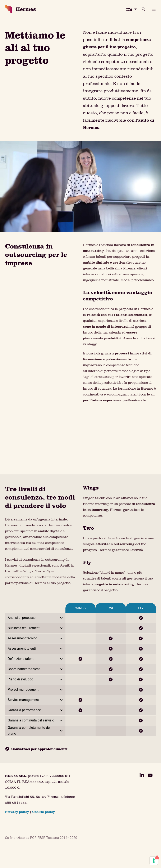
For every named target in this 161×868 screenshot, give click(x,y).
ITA (129, 9)
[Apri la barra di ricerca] (141, 9)
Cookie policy (43, 812)
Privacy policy (17, 812)
